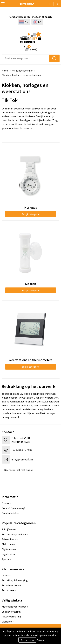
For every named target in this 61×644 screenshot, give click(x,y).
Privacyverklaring (11, 616)
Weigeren (41, 640)
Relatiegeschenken (22, 71)
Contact (6, 575)
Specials (6, 559)
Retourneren (9, 590)
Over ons (7, 503)
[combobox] (25, 58)
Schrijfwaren (9, 529)
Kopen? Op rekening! (13, 508)
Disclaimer (8, 622)
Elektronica (8, 544)
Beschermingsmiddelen (15, 534)
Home (5, 71)
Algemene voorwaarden (15, 607)
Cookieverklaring (11, 612)
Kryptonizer (8, 554)
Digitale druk (9, 549)
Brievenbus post (11, 539)
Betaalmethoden (11, 585)
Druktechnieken (10, 513)
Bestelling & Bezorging (15, 580)
